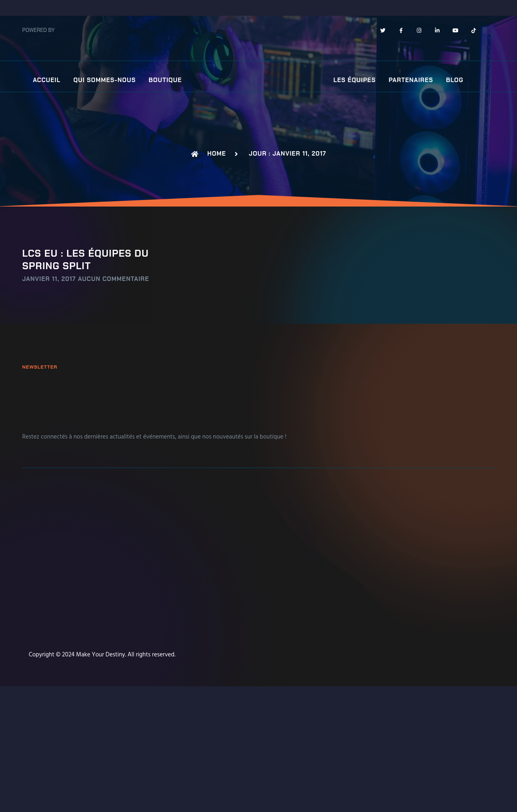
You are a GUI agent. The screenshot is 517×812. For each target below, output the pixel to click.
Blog (455, 80)
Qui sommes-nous (105, 80)
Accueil (46, 80)
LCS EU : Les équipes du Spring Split (85, 259)
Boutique (165, 80)
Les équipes (355, 80)
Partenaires (411, 80)
